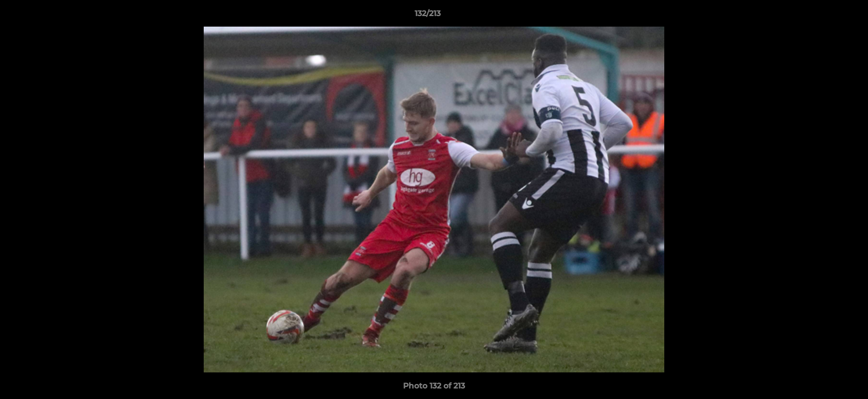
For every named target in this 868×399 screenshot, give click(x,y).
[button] (821, 16)
